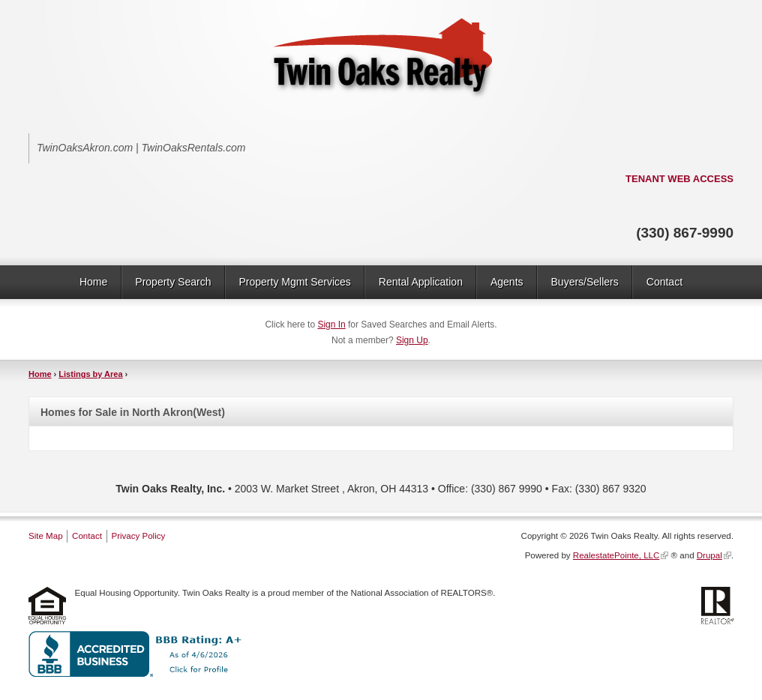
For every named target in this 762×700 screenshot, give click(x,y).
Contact (664, 282)
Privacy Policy (138, 536)
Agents (507, 282)
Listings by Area (90, 374)
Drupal (709, 555)
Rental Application (421, 282)
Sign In (331, 325)
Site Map (46, 536)
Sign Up (412, 340)
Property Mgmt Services (294, 282)
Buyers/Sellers (585, 282)
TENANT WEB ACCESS (679, 179)
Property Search (173, 282)
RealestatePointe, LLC (616, 555)
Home (93, 282)
